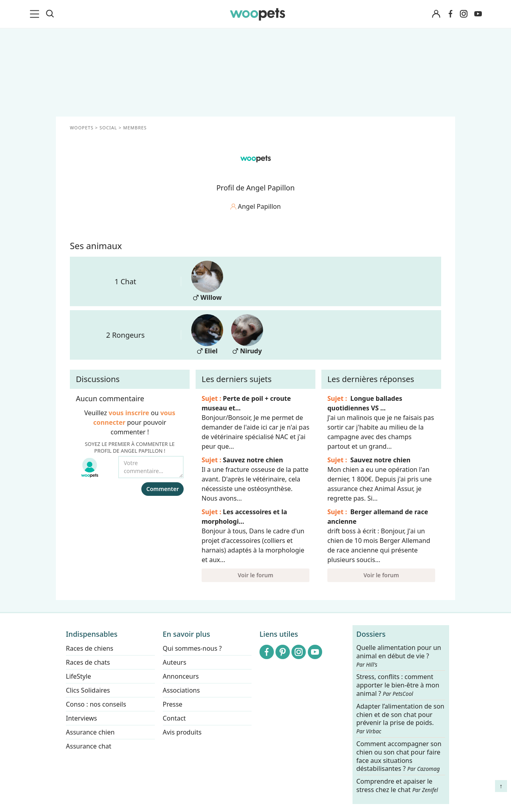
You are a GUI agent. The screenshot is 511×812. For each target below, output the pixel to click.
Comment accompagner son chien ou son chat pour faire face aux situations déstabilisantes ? (399, 756)
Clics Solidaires (88, 690)
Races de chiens (90, 648)
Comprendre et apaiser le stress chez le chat (397, 785)
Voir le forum (256, 575)
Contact (174, 718)
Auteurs (175, 662)
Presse (173, 704)
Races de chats (88, 662)
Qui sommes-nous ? (192, 648)
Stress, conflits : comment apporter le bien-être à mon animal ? (398, 686)
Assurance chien (90, 732)
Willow (207, 281)
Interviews (81, 718)
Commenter (162, 489)
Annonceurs (181, 676)
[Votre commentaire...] (151, 467)
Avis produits (182, 732)
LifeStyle (78, 676)
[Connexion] (436, 14)
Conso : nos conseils (96, 704)
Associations (181, 690)
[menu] (36, 14)
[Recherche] (50, 14)
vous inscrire (129, 413)
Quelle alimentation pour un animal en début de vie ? (399, 656)
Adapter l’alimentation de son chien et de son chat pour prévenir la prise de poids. (400, 719)
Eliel (207, 335)
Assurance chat (89, 746)
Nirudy (247, 335)
